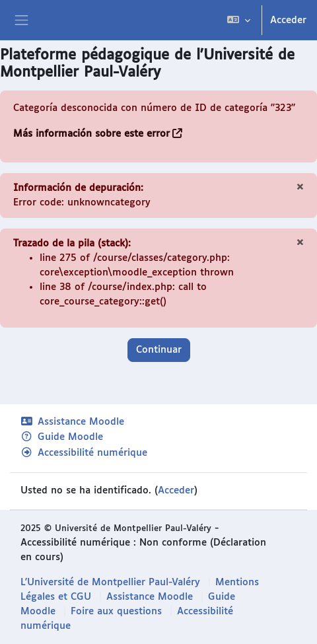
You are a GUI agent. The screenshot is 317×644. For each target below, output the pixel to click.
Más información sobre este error (91, 134)
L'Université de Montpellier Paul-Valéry (110, 582)
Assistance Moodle (72, 422)
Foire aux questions (116, 611)
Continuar (159, 350)
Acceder (288, 20)
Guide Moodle (62, 437)
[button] (239, 20)
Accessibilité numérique (84, 453)
